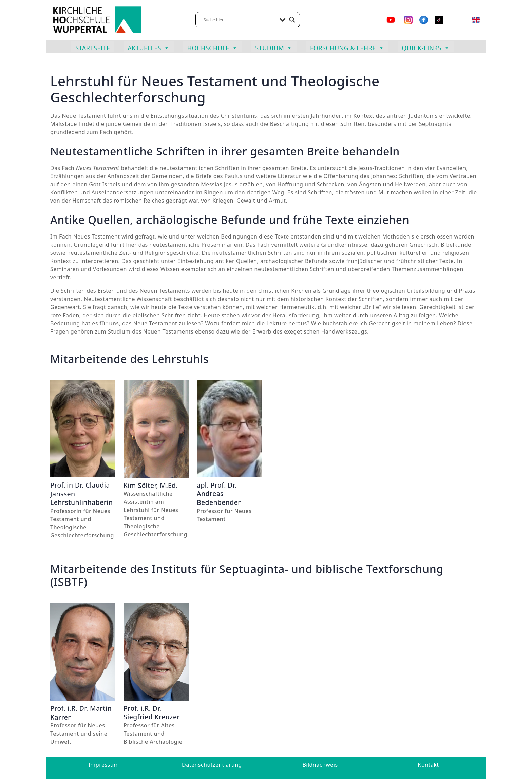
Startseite (93, 48)
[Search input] (240, 20)
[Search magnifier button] (292, 20)
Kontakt (429, 765)
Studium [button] (274, 47)
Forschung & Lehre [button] (347, 47)
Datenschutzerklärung (212, 765)
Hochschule (213, 47)
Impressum (103, 765)
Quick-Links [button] (426, 47)
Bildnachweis (320, 765)
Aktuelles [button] (148, 47)
